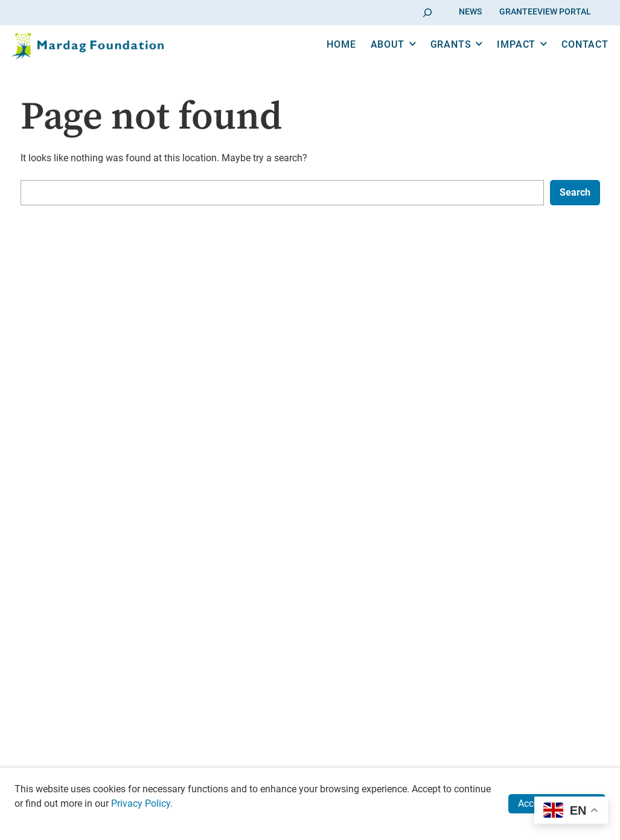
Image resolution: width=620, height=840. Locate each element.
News (470, 12)
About (370, 59)
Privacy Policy (141, 803)
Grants (433, 59)
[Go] (427, 12)
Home (324, 59)
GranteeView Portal (545, 12)
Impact (499, 59)
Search (575, 192)
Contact (567, 59)
